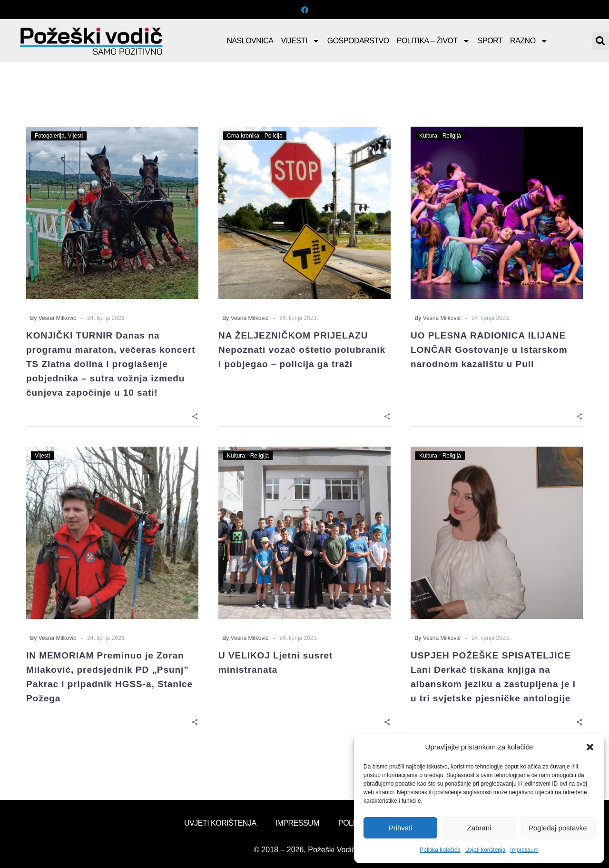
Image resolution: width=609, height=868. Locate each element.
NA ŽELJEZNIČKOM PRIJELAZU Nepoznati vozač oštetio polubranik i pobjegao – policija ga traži (302, 350)
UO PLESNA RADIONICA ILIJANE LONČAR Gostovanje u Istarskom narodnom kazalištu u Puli (489, 350)
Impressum (524, 850)
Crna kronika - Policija (255, 136)
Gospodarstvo (358, 41)
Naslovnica (250, 41)
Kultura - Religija (440, 136)
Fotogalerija (50, 136)
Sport (490, 41)
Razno (529, 41)
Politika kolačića (440, 850)
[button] (590, 747)
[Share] (195, 415)
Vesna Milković (57, 318)
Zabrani (479, 828)
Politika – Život (433, 41)
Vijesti (300, 41)
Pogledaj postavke (558, 828)
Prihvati (401, 828)
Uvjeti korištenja (486, 850)
